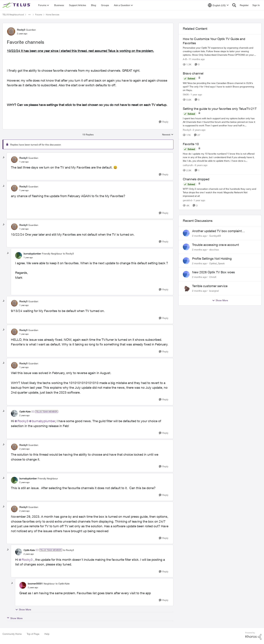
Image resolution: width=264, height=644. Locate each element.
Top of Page (33, 634)
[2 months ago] (199, 236)
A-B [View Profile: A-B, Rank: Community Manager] (185, 59)
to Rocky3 (68, 254)
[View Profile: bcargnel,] (186, 288)
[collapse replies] (4, 157)
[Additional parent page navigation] (29, 15)
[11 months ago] (196, 59)
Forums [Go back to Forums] (39, 15)
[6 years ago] (201, 165)
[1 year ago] (196, 94)
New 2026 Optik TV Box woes (213, 272)
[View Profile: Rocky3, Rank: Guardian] (11, 31)
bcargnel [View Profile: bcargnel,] (214, 291)
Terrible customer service (210, 286)
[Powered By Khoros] (253, 636)
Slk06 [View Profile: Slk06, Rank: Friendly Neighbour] (186, 94)
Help (47, 634)
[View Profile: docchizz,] (186, 247)
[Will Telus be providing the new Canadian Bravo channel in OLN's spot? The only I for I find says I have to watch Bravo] (220, 87)
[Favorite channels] (24, 162)
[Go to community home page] (17, 5)
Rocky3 (23, 421)
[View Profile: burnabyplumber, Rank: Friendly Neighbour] (19, 255)
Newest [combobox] (168, 135)
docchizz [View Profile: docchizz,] (214, 250)
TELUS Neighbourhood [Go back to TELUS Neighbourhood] (13, 15)
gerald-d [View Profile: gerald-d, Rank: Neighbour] (187, 200)
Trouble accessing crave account (216, 245)
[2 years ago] (199, 130)
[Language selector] (218, 5)
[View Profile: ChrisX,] (186, 274)
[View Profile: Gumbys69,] (186, 233)
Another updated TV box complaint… (219, 231)
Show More (23, 610)
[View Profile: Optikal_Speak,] (186, 261)
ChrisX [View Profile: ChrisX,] (213, 277)
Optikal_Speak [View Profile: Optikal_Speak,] (217, 263)
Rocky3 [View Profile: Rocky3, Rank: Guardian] (21, 30)
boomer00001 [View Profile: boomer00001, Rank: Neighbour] (35, 584)
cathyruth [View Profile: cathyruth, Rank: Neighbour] (188, 165)
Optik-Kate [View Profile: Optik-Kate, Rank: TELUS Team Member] (25, 411)
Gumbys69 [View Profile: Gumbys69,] (215, 236)
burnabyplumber (44, 421)
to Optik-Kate (63, 584)
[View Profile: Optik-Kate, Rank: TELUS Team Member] (14, 413)
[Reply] (164, 122)
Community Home (12, 634)
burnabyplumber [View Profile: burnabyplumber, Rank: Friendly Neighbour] (32, 254)
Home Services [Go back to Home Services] (53, 15)
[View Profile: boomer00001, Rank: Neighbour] (23, 585)
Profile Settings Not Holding (212, 259)
